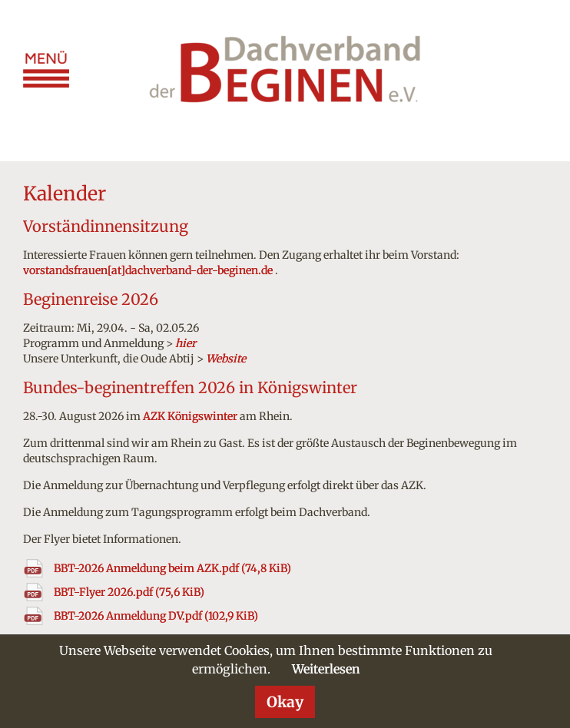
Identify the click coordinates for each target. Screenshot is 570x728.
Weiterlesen (326, 669)
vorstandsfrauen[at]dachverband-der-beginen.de (148, 270)
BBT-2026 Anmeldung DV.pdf (156, 616)
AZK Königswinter (190, 416)
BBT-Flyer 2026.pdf (129, 592)
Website (226, 359)
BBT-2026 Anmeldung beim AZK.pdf (172, 568)
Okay (285, 702)
